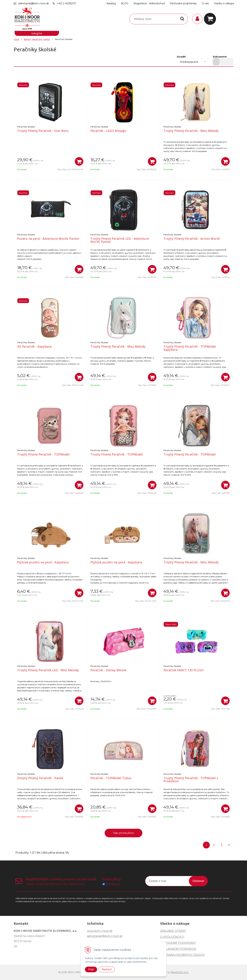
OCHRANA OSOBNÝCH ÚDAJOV (182, 955)
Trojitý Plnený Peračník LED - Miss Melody (48, 670)
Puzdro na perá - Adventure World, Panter (48, 239)
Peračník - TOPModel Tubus (111, 778)
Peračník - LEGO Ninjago (108, 131)
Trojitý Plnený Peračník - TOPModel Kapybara (190, 348)
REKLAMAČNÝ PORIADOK (178, 949)
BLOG (125, 3)
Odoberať (198, 881)
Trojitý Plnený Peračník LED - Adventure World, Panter (120, 240)
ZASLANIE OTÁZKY (173, 931)
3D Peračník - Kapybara (34, 346)
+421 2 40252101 (66, 3)
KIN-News (113, 884)
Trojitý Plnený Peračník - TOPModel (43, 454)
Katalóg (111, 3)
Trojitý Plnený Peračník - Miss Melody (191, 131)
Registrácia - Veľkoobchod (149, 3)
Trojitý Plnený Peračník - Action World (192, 239)
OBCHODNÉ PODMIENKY (178, 943)
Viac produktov (124, 833)
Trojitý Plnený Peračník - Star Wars (43, 131)
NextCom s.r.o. (180, 972)
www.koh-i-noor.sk (100, 931)
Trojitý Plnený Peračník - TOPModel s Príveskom (191, 780)
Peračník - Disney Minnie (108, 670)
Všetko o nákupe (224, 3)
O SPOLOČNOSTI (172, 937)
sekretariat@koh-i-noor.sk (33, 3)
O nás (205, 3)
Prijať (91, 969)
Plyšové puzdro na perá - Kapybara (43, 562)
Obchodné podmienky (183, 3)
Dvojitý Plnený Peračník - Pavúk (40, 778)
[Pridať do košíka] (79, 161)
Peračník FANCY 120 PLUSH (183, 670)
